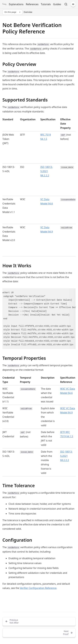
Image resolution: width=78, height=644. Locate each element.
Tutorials (46, 4)
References (32, 4)
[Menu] (73, 4)
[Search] (66, 4)
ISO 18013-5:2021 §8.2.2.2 (47, 171)
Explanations (16, 4)
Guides (57, 4)
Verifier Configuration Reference (38, 588)
